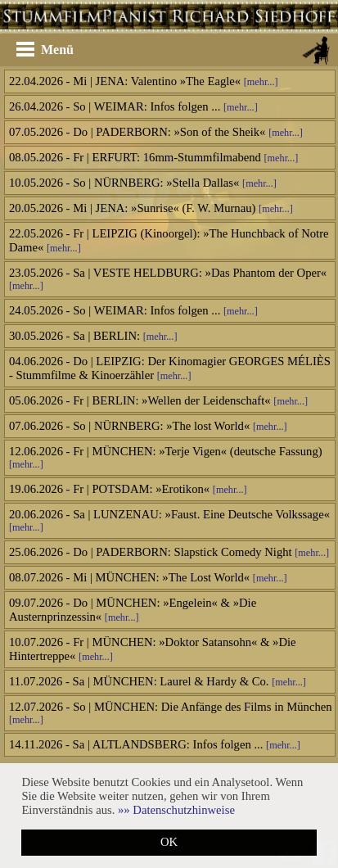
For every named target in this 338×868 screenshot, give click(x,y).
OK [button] (169, 842)
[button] (176, 810)
